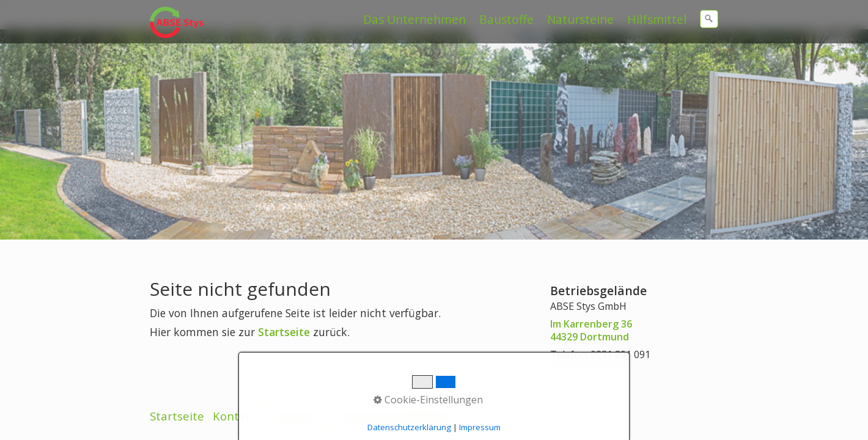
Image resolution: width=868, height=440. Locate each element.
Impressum (296, 370)
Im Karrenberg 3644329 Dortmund (591, 317)
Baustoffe (506, 19)
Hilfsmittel (657, 19)
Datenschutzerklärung (397, 370)
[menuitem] (415, 20)
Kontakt (235, 370)
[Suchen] (709, 19)
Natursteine (580, 19)
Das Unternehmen (414, 19)
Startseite (284, 318)
